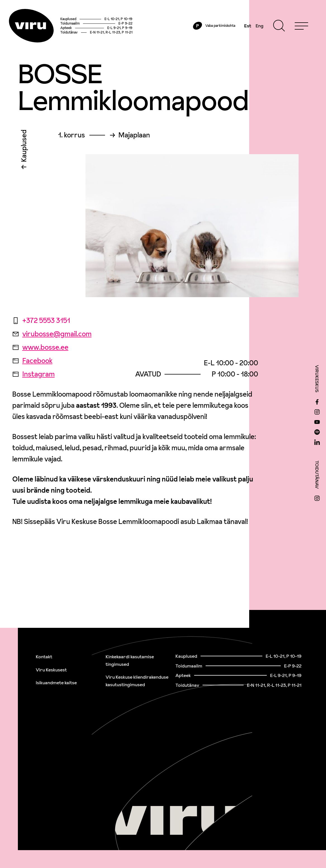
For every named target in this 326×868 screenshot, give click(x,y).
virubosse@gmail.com (52, 334)
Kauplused (24, 147)
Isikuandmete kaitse (56, 683)
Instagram (34, 374)
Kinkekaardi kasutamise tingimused (130, 660)
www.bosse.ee (40, 347)
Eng (260, 26)
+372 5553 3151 (41, 320)
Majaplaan (134, 135)
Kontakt (44, 657)
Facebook (32, 361)
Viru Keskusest (51, 670)
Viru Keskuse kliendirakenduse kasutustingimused (137, 681)
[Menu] (301, 26)
